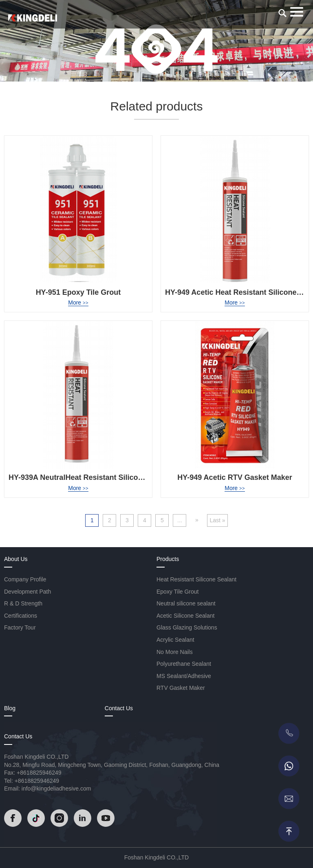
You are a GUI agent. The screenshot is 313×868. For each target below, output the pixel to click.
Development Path (28, 592)
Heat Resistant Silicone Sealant (196, 579)
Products (168, 559)
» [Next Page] (197, 520)
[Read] (33, 18)
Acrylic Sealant (175, 640)
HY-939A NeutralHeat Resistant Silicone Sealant (91, 477)
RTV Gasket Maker (181, 688)
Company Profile (25, 579)
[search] (282, 13)
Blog (10, 708)
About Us (16, 559)
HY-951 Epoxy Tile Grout (78, 292)
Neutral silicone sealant (186, 603)
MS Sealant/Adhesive (184, 676)
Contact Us (119, 708)
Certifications (21, 616)
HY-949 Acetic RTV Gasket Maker (235, 477)
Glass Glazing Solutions (187, 627)
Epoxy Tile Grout (178, 592)
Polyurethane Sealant (184, 664)
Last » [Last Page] (217, 520)
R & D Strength (23, 603)
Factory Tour (20, 627)
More (78, 303)
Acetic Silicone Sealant (185, 616)
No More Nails (175, 652)
